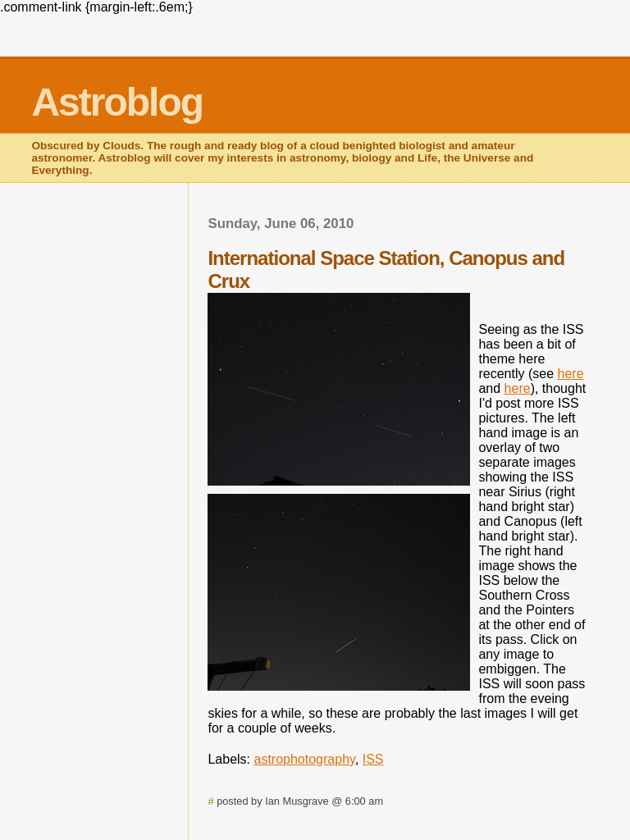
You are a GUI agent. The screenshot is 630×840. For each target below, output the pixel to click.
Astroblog (117, 102)
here (571, 374)
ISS (373, 759)
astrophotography (305, 759)
